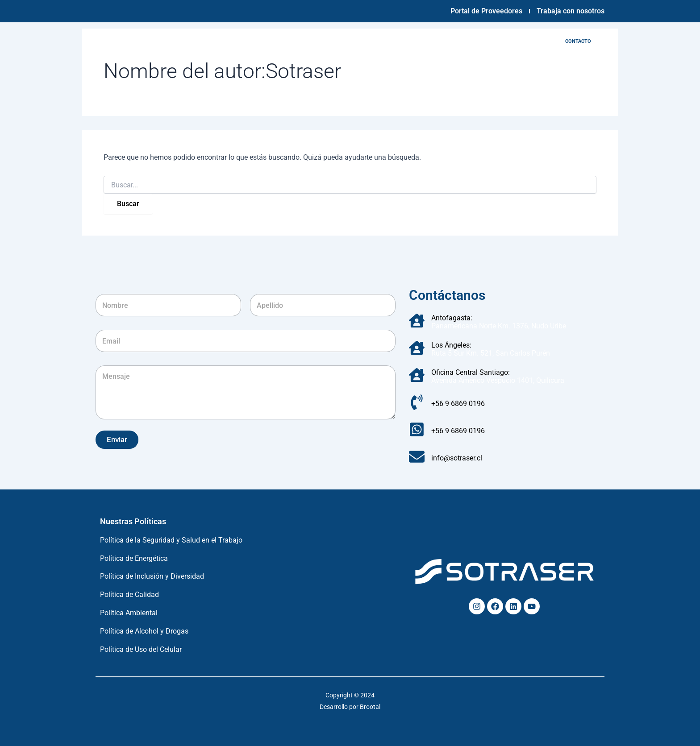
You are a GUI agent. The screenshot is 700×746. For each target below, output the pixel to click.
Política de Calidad (129, 595)
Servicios (400, 41)
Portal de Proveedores (486, 11)
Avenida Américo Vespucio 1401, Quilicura (498, 380)
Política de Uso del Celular (141, 649)
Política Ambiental (129, 613)
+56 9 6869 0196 (458, 404)
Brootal (370, 707)
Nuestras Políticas (133, 521)
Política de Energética (134, 558)
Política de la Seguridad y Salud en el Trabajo (171, 540)
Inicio (219, 41)
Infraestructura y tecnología (327, 41)
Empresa (255, 41)
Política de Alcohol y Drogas (144, 631)
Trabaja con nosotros (571, 11)
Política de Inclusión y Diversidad (152, 576)
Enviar (117, 439)
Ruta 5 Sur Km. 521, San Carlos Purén (491, 353)
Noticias (500, 41)
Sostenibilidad (451, 41)
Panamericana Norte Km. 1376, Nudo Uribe (499, 326)
